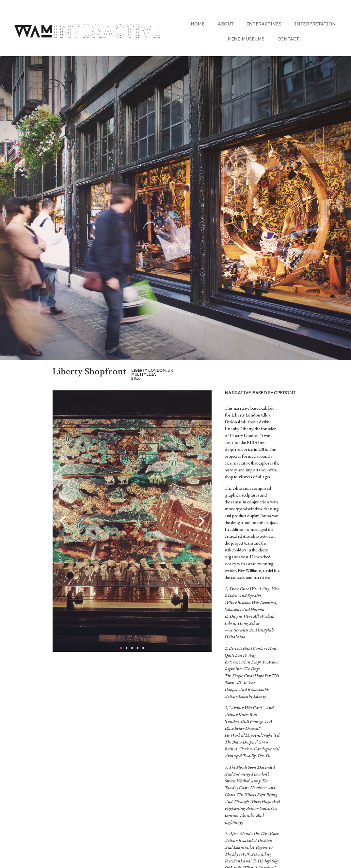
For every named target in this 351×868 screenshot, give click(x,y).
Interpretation (315, 24)
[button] (121, 648)
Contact (288, 39)
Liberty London (246, 415)
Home (198, 24)
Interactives (264, 24)
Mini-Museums (246, 39)
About (226, 24)
